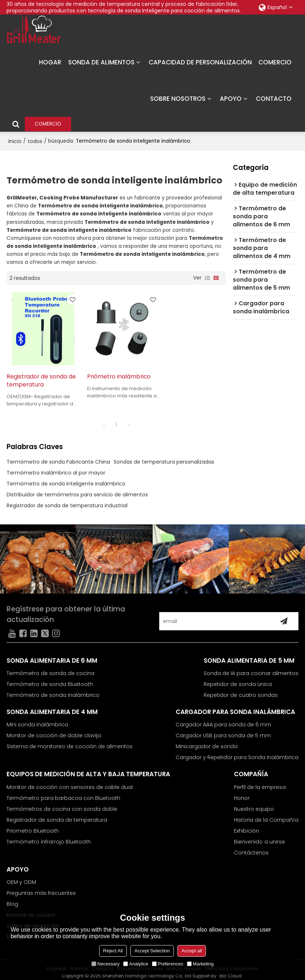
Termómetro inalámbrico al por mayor (56, 468)
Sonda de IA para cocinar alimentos (251, 668)
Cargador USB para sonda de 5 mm (223, 730)
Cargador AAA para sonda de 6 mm (223, 719)
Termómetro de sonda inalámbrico (53, 690)
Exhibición (247, 826)
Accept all (192, 951)
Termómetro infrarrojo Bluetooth (49, 837)
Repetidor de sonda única (238, 679)
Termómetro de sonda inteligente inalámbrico (66, 479)
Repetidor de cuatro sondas (241, 690)
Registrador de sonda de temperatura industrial (67, 500)
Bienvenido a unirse (259, 837)
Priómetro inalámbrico (114, 371)
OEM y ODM (21, 877)
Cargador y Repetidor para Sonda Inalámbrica (237, 752)
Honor (242, 793)
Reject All (113, 951)
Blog (12, 899)
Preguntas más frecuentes (41, 888)
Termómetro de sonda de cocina (50, 668)
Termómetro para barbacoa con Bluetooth (63, 793)
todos (35, 140)
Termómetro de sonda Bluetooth (50, 679)
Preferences (168, 964)
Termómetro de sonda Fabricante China (58, 457)
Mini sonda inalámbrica (37, 719)
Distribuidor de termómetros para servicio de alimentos (77, 489)
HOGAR (50, 62)
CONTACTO (274, 98)
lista (207, 278)
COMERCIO (275, 62)
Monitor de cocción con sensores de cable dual (70, 782)
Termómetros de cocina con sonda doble (62, 804)
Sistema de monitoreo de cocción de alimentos (70, 741)
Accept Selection (152, 951)
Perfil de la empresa (260, 782)
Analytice (136, 964)
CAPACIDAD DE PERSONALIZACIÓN (200, 62)
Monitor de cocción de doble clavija (54, 730)
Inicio (15, 140)
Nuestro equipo (254, 804)
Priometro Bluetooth (33, 826)
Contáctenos (251, 848)
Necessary (105, 964)
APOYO (231, 98)
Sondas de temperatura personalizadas (164, 457)
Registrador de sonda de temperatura (37, 375)
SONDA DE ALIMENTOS (101, 62)
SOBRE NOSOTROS (178, 98)
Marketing (200, 964)
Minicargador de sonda (207, 741)
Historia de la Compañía (266, 815)
